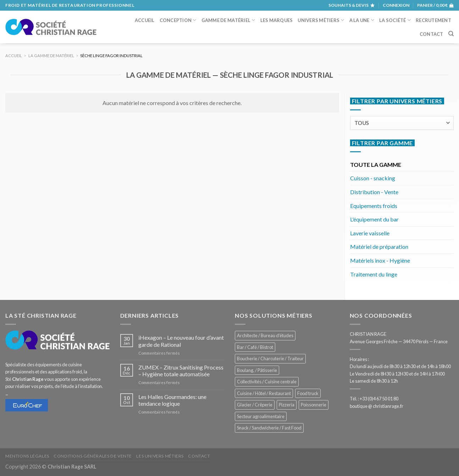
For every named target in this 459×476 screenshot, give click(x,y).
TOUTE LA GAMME (376, 165)
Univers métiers (321, 20)
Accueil (145, 20)
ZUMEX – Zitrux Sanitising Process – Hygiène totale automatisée (181, 371)
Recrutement (433, 20)
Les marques (277, 20)
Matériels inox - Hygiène (380, 260)
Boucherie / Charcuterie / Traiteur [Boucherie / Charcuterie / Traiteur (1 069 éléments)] (270, 359)
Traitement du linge (374, 274)
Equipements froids (374, 206)
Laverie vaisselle (370, 233)
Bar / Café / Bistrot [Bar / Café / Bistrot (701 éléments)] (255, 347)
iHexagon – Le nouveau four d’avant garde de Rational (181, 341)
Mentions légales (27, 456)
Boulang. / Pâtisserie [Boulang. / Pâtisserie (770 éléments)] (257, 370)
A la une (362, 20)
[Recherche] (451, 34)
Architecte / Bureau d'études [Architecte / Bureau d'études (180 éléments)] (265, 335)
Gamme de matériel (228, 20)
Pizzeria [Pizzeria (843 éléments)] (287, 405)
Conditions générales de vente (93, 456)
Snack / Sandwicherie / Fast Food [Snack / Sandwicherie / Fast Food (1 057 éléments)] (269, 428)
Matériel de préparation (379, 247)
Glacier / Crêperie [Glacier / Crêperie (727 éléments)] (255, 405)
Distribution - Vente (374, 192)
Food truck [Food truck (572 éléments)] (308, 393)
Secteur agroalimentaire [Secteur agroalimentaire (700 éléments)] (261, 416)
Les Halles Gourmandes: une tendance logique (172, 400)
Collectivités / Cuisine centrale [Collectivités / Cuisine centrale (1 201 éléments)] (267, 382)
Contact (432, 34)
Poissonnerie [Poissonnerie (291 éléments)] (314, 405)
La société (395, 20)
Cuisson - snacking (373, 178)
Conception (178, 20)
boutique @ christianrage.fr (377, 406)
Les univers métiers (160, 456)
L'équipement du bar (374, 219)
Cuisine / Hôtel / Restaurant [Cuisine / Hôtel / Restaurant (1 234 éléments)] (264, 393)
